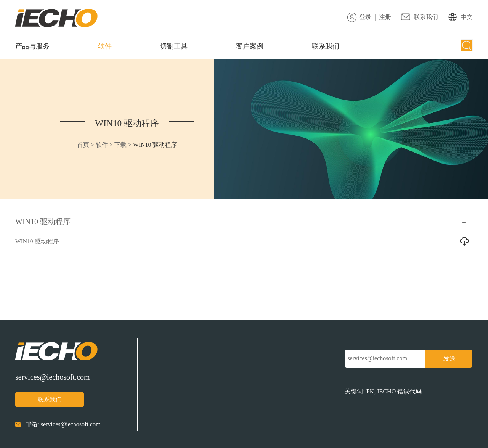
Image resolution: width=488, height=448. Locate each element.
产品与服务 (32, 46)
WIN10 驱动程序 (126, 123)
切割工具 (174, 46)
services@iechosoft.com (53, 377)
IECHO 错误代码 (399, 392)
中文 (467, 17)
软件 (105, 46)
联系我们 (426, 17)
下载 (119, 145)
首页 (82, 145)
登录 (365, 17)
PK (370, 392)
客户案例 (250, 46)
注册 (385, 17)
